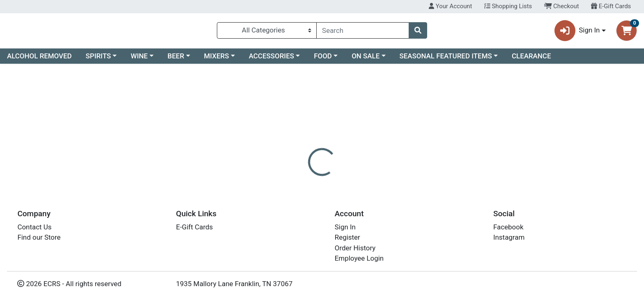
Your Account (450, 6)
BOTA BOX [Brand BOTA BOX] (371, 211)
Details (291, 179)
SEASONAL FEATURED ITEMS (445, 59)
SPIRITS (99, 59)
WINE (139, 59)
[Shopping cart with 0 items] (627, 32)
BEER (176, 59)
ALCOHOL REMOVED (39, 59)
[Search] (363, 32)
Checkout (562, 6)
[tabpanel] (456, 215)
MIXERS (217, 59)
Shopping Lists (508, 6)
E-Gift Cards (611, 6)
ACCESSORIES (271, 59)
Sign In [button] (577, 32)
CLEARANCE (531, 59)
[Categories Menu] (267, 32)
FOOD (323, 59)
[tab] (291, 178)
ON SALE (366, 59)
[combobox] (363, 32)
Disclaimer (330, 179)
